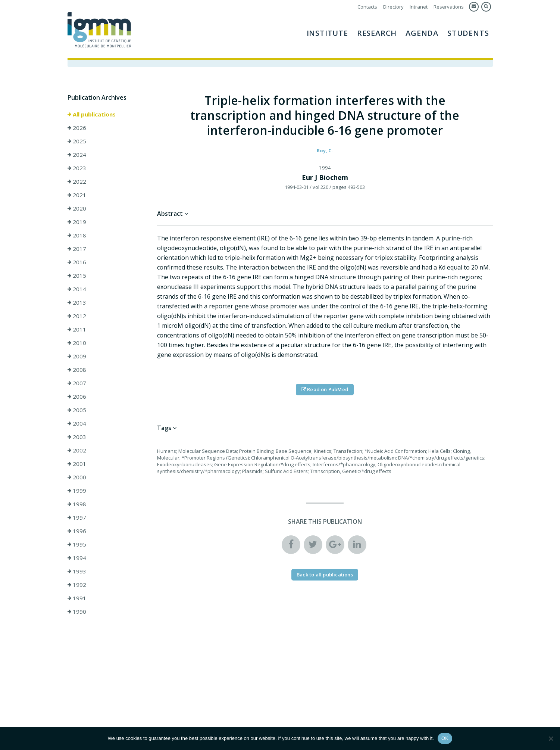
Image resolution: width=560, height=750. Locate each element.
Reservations (449, 7)
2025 (77, 142)
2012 (77, 317)
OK (445, 738)
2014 (77, 290)
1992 (77, 586)
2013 (77, 304)
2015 (77, 277)
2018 (77, 236)
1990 (77, 613)
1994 (77, 559)
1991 (77, 599)
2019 (77, 223)
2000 (77, 478)
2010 (77, 344)
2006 (77, 398)
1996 (77, 532)
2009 (77, 357)
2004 (77, 424)
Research (377, 33)
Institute (327, 33)
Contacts (367, 7)
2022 (77, 183)
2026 (77, 129)
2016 (77, 263)
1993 (77, 572)
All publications (92, 115)
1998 (77, 505)
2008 (77, 371)
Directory (393, 7)
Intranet (419, 7)
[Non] (551, 738)
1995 (77, 545)
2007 (77, 384)
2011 (77, 330)
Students (468, 33)
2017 (77, 250)
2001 (77, 465)
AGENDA (422, 33)
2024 (77, 156)
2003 (77, 438)
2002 (77, 451)
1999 (77, 492)
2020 (77, 209)
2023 (77, 169)
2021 (77, 196)
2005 (77, 411)
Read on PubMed (325, 390)
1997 (77, 519)
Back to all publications (325, 576)
